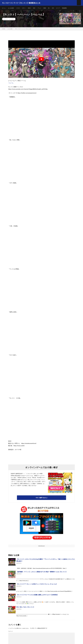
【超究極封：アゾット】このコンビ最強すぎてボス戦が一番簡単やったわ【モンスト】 (42, 572)
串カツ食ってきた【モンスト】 (25, 607)
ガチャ (24, 8)
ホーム (4, 8)
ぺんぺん (11, 83)
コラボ (18, 8)
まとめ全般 (11, 8)
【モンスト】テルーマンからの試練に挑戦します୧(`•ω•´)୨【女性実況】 (37, 595)
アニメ (39, 8)
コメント (11, 632)
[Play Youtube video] (41, 59)
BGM (29, 8)
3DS (34, 8)
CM (53, 8)
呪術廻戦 (65, 8)
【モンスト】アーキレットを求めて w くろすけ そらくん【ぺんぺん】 (37, 584)
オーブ (58, 8)
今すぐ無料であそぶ (41, 498)
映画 (45, 8)
